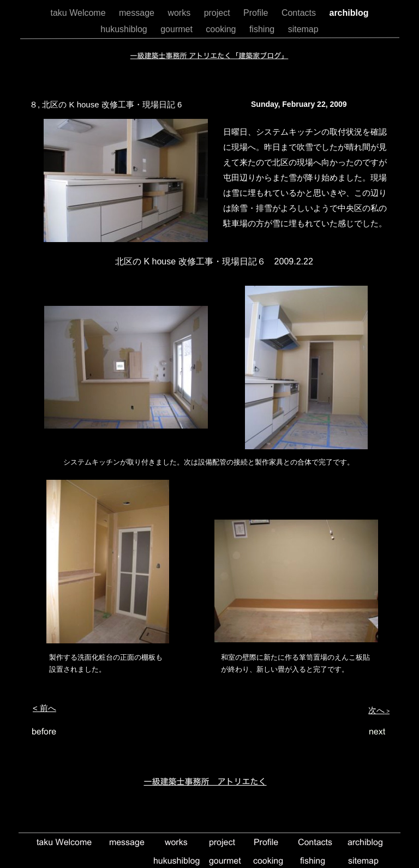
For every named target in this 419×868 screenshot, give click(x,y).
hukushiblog (125, 29)
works (180, 13)
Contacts (300, 13)
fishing (263, 29)
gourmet (178, 29)
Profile (257, 13)
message (138, 13)
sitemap (303, 29)
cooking (222, 29)
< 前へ (44, 708)
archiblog (349, 13)
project (218, 13)
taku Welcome (79, 13)
